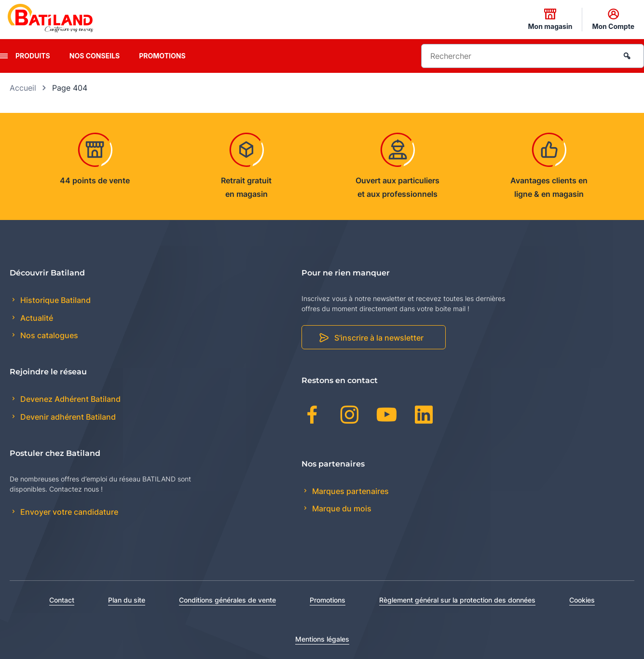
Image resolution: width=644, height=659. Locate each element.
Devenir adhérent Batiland (67, 417)
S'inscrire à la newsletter (379, 338)
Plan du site (127, 600)
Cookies (582, 600)
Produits (33, 56)
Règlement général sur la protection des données (457, 600)
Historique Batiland (55, 300)
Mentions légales (322, 639)
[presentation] (4, 56)
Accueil (23, 88)
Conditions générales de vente (227, 600)
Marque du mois (341, 508)
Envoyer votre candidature (68, 512)
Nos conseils (95, 56)
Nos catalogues (48, 335)
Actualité (36, 318)
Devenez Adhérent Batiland (69, 399)
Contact (62, 600)
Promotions (162, 56)
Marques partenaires (349, 491)
